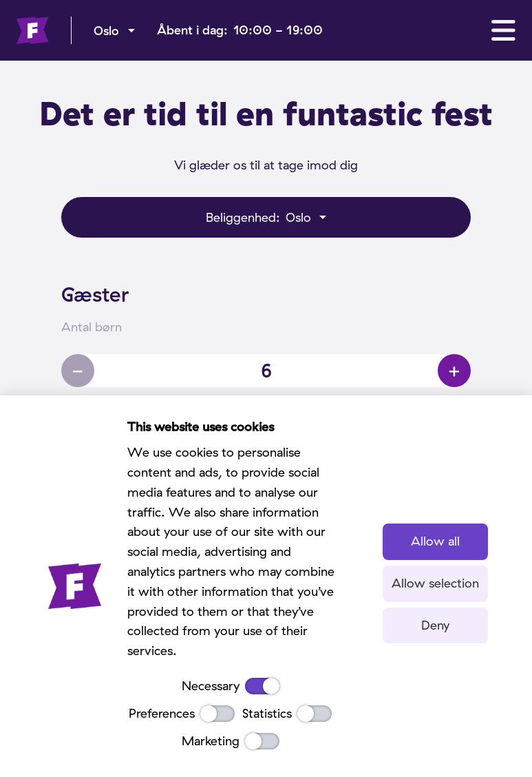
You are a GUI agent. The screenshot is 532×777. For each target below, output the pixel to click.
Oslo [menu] (106, 31)
